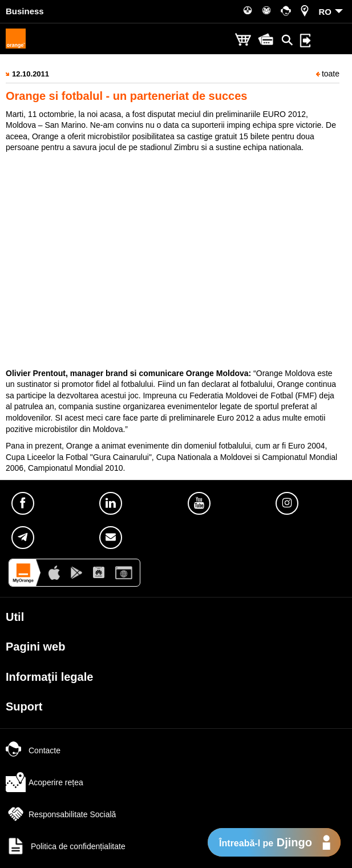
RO (325, 12)
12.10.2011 (31, 74)
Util (15, 617)
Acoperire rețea (44, 782)
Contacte (33, 750)
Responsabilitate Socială (61, 814)
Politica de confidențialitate (66, 846)
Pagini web (35, 647)
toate (328, 74)
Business (25, 11)
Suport (24, 706)
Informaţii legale (49, 677)
